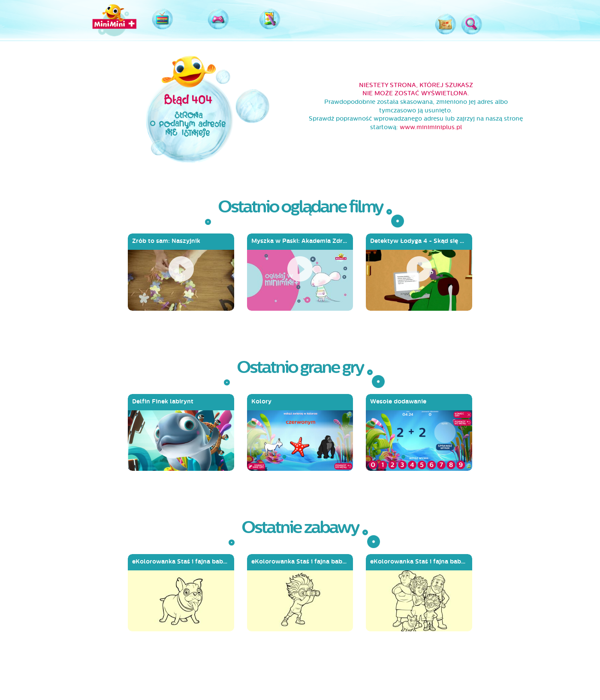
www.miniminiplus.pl (431, 127)
